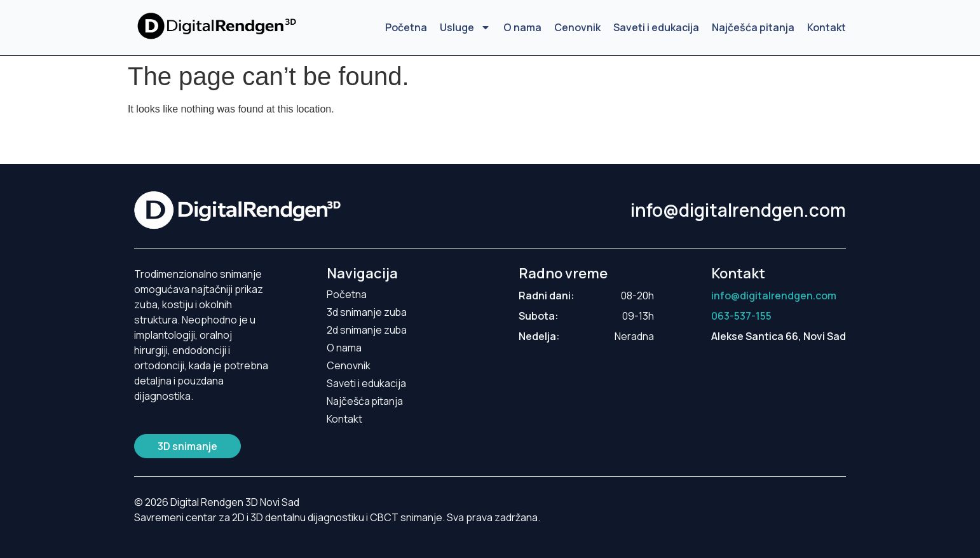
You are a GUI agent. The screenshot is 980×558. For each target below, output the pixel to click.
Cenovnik (577, 27)
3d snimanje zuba (367, 312)
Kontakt (827, 27)
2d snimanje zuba (367, 330)
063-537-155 (741, 316)
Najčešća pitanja (753, 27)
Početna (406, 27)
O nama (522, 27)
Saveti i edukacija (656, 27)
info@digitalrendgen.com (738, 210)
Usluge (465, 27)
